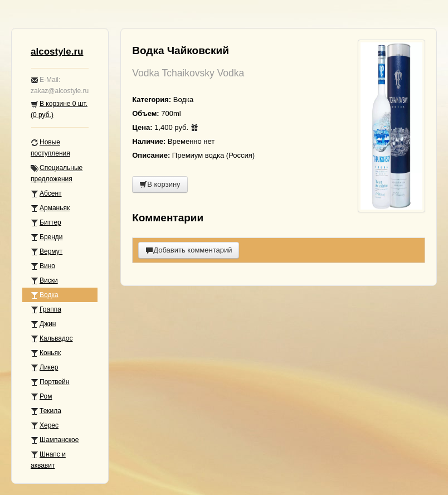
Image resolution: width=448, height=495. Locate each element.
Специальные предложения (57, 173)
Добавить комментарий (189, 250)
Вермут (47, 252)
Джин (43, 324)
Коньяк (46, 353)
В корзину (160, 184)
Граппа (46, 310)
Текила (46, 411)
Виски (44, 281)
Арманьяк (50, 208)
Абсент (46, 194)
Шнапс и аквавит (48, 460)
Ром (41, 397)
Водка (45, 295)
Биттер (46, 223)
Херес (45, 426)
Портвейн (50, 382)
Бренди (47, 237)
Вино (43, 266)
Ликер (44, 368)
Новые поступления (50, 148)
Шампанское (55, 440)
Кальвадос (52, 339)
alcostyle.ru (57, 52)
